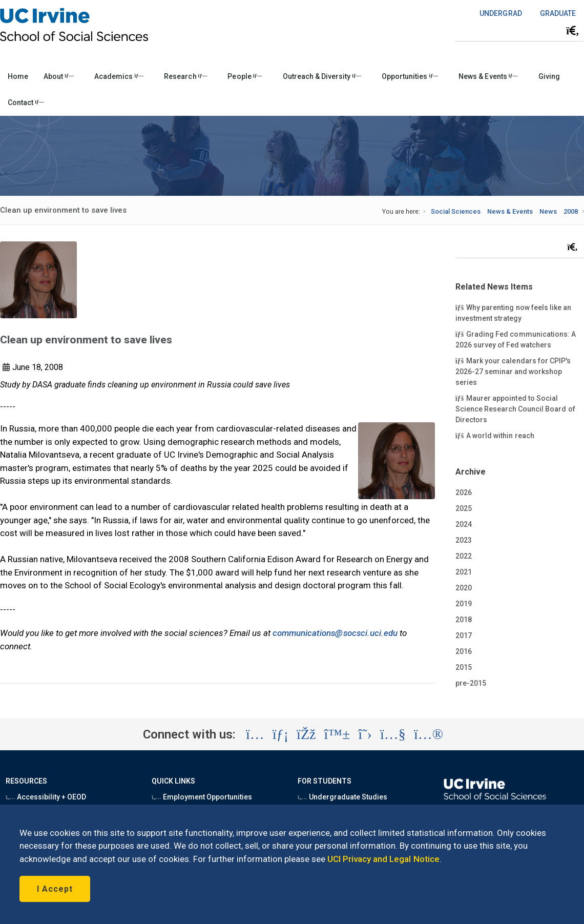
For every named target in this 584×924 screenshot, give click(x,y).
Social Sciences (456, 211)
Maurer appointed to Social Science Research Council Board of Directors (515, 408)
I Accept (55, 889)
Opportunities (410, 76)
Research (185, 76)
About (59, 76)
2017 (464, 635)
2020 (464, 588)
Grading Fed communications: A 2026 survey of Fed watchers (516, 339)
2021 (464, 572)
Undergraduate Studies (342, 797)
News (548, 211)
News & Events (488, 76)
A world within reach (495, 435)
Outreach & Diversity (322, 76)
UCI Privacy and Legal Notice (383, 859)
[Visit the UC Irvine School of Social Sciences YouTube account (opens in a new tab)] (393, 734)
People (245, 76)
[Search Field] (519, 30)
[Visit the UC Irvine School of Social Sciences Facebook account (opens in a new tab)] (306, 734)
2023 (464, 540)
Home (18, 76)
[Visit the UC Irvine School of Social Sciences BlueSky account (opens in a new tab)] (337, 734)
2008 (571, 211)
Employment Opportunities (202, 797)
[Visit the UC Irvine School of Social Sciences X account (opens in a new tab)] (365, 734)
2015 (464, 667)
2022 (464, 556)
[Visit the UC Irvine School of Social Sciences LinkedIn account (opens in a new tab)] (280, 734)
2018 (464, 620)
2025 (464, 508)
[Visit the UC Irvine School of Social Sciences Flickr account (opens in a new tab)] (429, 734)
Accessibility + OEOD (46, 797)
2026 (464, 492)
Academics (119, 76)
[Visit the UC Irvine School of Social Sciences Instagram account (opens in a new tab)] (255, 734)
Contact (26, 102)
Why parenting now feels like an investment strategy (513, 312)
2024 (464, 524)
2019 (464, 604)
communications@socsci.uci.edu (335, 633)
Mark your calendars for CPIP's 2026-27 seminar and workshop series (513, 371)
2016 (464, 651)
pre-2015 (471, 683)
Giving (549, 76)
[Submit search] (573, 31)
